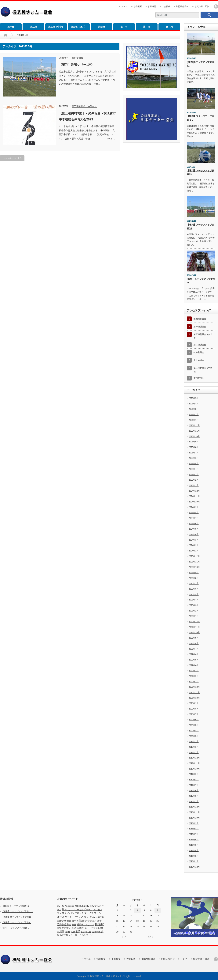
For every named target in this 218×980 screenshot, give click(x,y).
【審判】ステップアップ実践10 (201, 227)
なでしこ (97, 906)
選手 (78, 932)
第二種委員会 (200, 345)
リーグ (68, 917)
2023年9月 (194, 573)
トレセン (98, 910)
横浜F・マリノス (85, 925)
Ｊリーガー (74, 935)
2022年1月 (194, 682)
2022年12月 (194, 622)
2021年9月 (194, 703)
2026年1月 (194, 420)
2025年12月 (194, 425)
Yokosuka (69, 906)
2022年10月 (194, 632)
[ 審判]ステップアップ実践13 (200, 64)
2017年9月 (194, 774)
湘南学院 (79, 928)
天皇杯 (93, 921)
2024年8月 (194, 513)
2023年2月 (194, 611)
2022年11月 (194, 627)
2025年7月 (194, 453)
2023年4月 (194, 600)
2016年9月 (194, 823)
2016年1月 (194, 861)
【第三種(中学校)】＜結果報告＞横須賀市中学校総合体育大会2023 (87, 116)
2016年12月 (194, 807)
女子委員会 (199, 360)
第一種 (11, 27)
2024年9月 (194, 507)
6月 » (151, 937)
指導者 (68, 925)
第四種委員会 (200, 319)
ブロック (79, 913)
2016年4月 (194, 850)
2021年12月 (194, 687)
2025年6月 (194, 458)
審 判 (169, 27)
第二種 (34, 27)
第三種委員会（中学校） (84, 106)
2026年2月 (194, 414)
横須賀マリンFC (65, 928)
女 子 (124, 27)
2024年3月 (194, 540)
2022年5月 (194, 660)
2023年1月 (194, 616)
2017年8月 (194, 780)
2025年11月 (194, 431)
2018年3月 (194, 747)
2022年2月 (194, 676)
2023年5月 (194, 594)
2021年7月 (194, 714)
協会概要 (138, 6)
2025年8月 (194, 447)
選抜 (94, 932)
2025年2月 (194, 480)
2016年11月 (194, 812)
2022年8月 (194, 643)
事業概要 (152, 6)
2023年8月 (194, 578)
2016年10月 (194, 818)
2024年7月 (194, 518)
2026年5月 (194, 398)
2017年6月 (194, 790)
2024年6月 (194, 524)
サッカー (68, 909)
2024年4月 (194, 534)
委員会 (60, 925)
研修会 (97, 928)
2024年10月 (194, 502)
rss (216, 6)
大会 (87, 921)
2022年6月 (194, 654)
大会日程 (166, 6)
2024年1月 (194, 551)
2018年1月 (194, 752)
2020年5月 (194, 736)
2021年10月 (194, 698)
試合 (73, 932)
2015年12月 (194, 867)
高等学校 (64, 935)
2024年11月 (194, 496)
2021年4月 (194, 731)
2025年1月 (194, 485)
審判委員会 (78, 58)
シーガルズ (80, 910)
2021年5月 (194, 725)
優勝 (69, 921)
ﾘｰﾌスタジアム (87, 935)
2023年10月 (194, 567)
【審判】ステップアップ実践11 (201, 172)
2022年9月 (194, 638)
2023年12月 (194, 556)
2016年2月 (194, 856)
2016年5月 (194, 845)
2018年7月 (194, 741)
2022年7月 (194, 649)
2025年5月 (194, 464)
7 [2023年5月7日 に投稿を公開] (158, 910)
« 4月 (124, 937)
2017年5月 (194, 796)
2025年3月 (194, 475)
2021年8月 (194, 709)
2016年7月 (194, 834)
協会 (82, 921)
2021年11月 (194, 692)
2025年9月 (194, 442)
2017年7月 (194, 785)
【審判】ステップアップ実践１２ (201, 118)
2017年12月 (194, 758)
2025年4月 (194, 469)
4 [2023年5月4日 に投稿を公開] (137, 910)
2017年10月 (194, 769)
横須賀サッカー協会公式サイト (106, 976)
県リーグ (89, 928)
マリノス (89, 913)
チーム (89, 910)
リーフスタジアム (84, 917)
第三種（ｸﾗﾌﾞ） (79, 27)
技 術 (147, 27)
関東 (99, 932)
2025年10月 (194, 436)
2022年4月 (194, 665)
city (58, 906)
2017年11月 (194, 763)
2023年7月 (194, 583)
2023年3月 (194, 605)
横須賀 (99, 924)
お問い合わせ (168, 959)
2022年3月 (194, 671)
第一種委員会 (200, 327)
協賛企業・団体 (202, 6)
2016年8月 (194, 829)
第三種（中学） (56, 27)
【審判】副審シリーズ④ (76, 65)
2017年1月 (194, 801)
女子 (99, 921)
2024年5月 (194, 529)
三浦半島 (100, 917)
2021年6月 (194, 720)
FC (62, 906)
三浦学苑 (61, 921)
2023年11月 (194, 562)
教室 (74, 925)
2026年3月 (194, 409)
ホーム (124, 6)
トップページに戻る (12, 158)
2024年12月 (194, 491)
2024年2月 (194, 545)
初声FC (75, 921)
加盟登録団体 (182, 6)
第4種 (67, 932)
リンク (184, 959)
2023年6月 (194, 589)
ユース (61, 917)
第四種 (101, 27)
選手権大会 (86, 932)
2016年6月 (194, 840)
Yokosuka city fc (83, 906)
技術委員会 (199, 352)
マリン (98, 913)
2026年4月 (194, 404)
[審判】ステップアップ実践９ (201, 281)
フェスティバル (65, 913)
